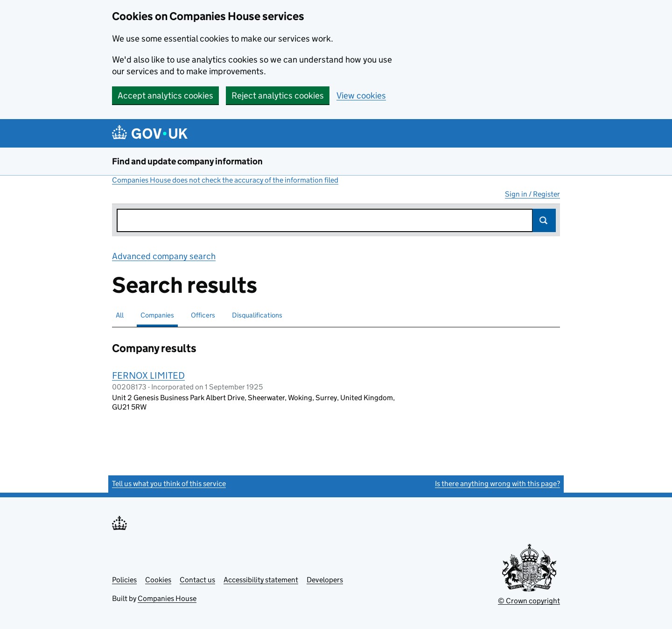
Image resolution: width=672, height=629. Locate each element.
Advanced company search (164, 256)
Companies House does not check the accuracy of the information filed (225, 180)
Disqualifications (257, 315)
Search (544, 220)
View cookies (361, 95)
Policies (124, 580)
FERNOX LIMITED (148, 375)
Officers (203, 315)
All (120, 315)
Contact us (197, 580)
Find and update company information (187, 161)
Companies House (167, 598)
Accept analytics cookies (165, 95)
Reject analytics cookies (278, 95)
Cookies (158, 580)
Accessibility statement (261, 580)
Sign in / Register (532, 194)
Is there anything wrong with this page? (497, 484)
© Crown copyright (529, 601)
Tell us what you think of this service (169, 484)
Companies (157, 315)
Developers (325, 580)
